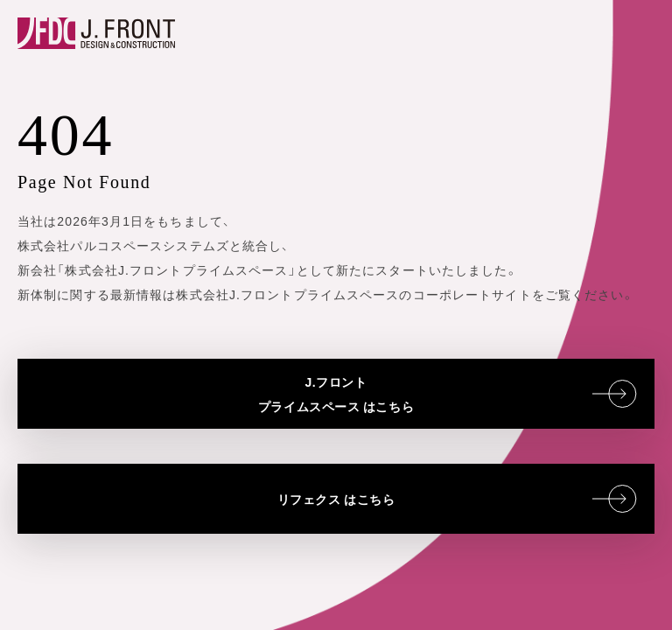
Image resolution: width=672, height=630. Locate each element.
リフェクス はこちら (457, 499)
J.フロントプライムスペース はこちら (448, 394)
